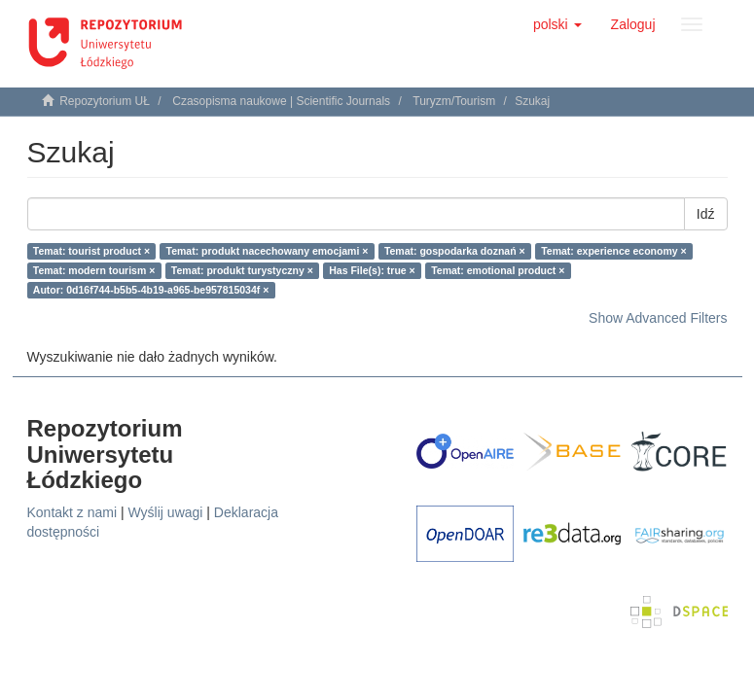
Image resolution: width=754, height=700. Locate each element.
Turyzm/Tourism (454, 101)
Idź (706, 214)
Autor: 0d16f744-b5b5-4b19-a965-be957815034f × (151, 290)
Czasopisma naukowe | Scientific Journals (281, 101)
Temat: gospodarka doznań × (455, 251)
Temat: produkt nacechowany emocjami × (268, 251)
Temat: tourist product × (91, 251)
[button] (557, 24)
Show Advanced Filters (658, 318)
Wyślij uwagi (166, 512)
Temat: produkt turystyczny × (242, 270)
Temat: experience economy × (614, 251)
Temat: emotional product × (498, 270)
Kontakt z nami (72, 512)
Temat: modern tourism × (94, 270)
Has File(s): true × (372, 270)
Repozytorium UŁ (105, 101)
